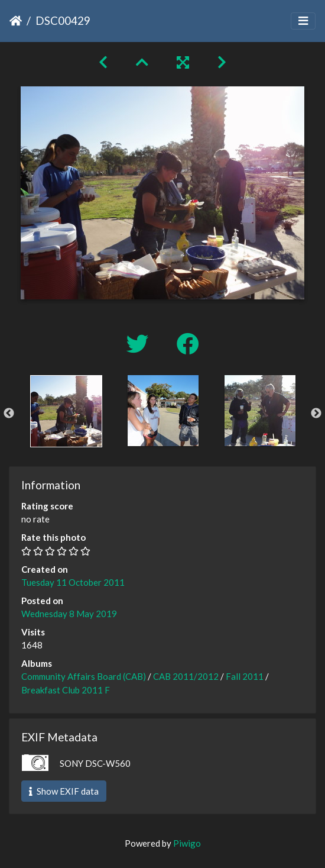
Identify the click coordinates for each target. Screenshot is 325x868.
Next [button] (316, 414)
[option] (66, 411)
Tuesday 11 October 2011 (73, 582)
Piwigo (187, 843)
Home (16, 21)
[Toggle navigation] (303, 21)
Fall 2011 (245, 676)
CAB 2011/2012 (186, 676)
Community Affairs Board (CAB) (84, 676)
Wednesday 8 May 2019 (69, 614)
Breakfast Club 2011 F (66, 690)
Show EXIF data (64, 791)
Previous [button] (9, 414)
